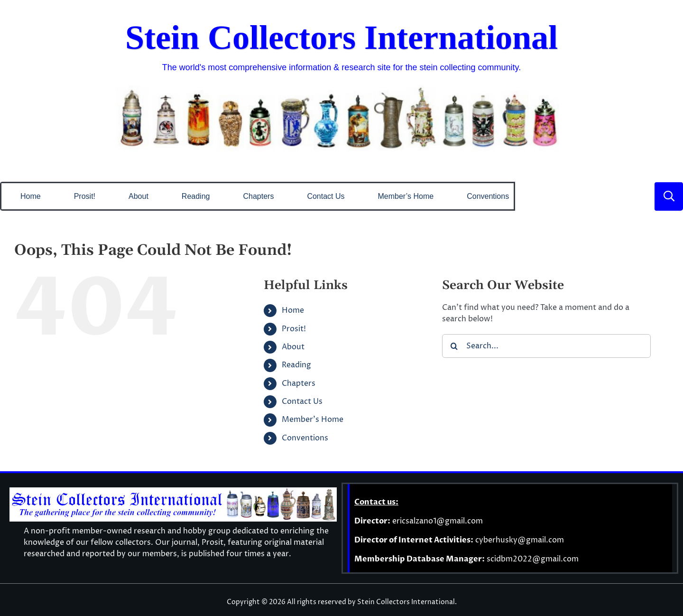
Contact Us (302, 401)
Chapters (299, 383)
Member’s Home (313, 420)
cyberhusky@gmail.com (520, 540)
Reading (296, 365)
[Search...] (546, 346)
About (293, 347)
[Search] (454, 346)
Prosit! (294, 329)
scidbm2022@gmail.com (533, 559)
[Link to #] (669, 196)
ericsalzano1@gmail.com (438, 521)
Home (293, 310)
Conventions (305, 438)
